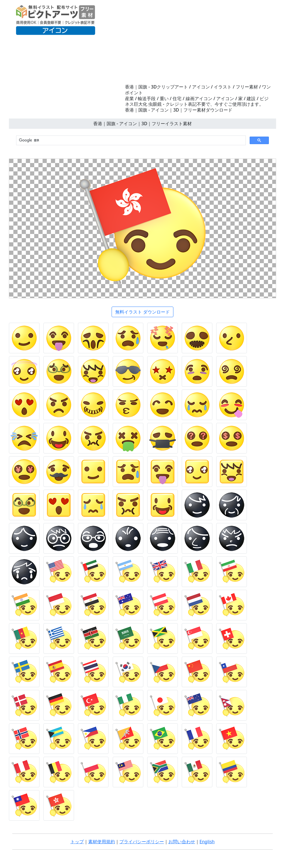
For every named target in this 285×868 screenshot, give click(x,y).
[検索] (130, 140)
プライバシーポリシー (142, 842)
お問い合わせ (182, 842)
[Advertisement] (198, 42)
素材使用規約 (102, 842)
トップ (77, 842)
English (207, 842)
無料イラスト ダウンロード (142, 312)
